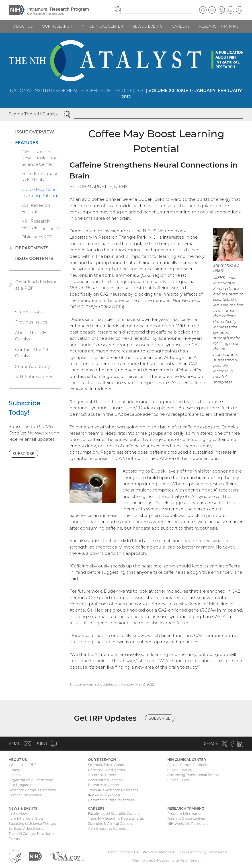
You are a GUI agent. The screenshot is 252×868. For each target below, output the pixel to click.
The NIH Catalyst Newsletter (32, 834)
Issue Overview (35, 132)
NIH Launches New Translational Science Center (40, 158)
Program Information (185, 814)
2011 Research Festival (36, 208)
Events (14, 839)
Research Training (219, 26)
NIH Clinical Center (102, 26)
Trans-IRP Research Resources (113, 790)
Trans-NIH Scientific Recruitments (116, 818)
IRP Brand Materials (158, 852)
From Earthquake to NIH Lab (40, 177)
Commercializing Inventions (111, 800)
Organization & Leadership (31, 780)
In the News (18, 814)
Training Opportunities (186, 818)
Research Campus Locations (32, 790)
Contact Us (129, 852)
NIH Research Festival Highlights (41, 224)
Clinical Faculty (180, 770)
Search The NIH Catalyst (34, 114)
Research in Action (103, 785)
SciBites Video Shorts (26, 828)
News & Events (147, 26)
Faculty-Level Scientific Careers (114, 814)
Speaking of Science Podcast (32, 824)
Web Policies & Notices (151, 860)
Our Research (57, 26)
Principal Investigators (106, 770)
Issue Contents (34, 259)
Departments (32, 248)
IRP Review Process (104, 795)
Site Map (180, 860)
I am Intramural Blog (26, 818)
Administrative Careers (107, 828)
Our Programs (20, 785)
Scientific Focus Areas (106, 765)
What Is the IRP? (22, 765)
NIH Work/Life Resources (188, 824)
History (14, 770)
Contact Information (26, 795)
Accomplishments (103, 775)
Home (111, 852)
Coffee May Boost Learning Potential (41, 193)
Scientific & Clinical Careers (110, 824)
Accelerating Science (105, 780)
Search (196, 860)
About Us (23, 26)
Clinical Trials (178, 780)
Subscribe (24, 454)
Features (27, 143)
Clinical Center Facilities (187, 765)
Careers (181, 26)
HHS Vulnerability (203, 852)
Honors (15, 775)
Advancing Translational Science (194, 775)
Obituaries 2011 (37, 237)
